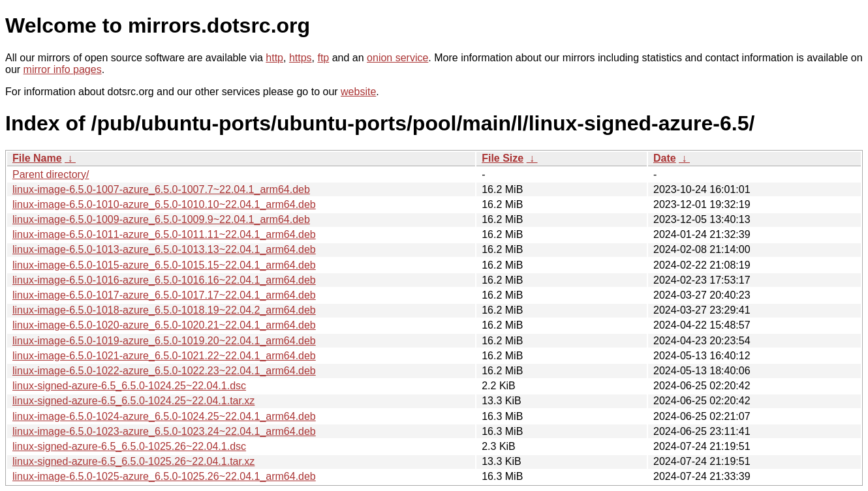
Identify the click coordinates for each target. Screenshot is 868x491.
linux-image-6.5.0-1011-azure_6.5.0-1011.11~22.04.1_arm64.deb (164, 234)
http (274, 58)
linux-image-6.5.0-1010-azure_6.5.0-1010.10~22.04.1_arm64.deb (164, 204)
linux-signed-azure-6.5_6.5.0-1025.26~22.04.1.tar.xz (133, 461)
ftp (323, 58)
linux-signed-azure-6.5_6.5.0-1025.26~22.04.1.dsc (129, 446)
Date (665, 158)
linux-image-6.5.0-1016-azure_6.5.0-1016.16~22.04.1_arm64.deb (164, 280)
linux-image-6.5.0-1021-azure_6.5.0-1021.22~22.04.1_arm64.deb (164, 356)
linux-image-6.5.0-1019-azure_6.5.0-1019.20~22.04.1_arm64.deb (164, 341)
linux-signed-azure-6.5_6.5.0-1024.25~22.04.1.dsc (129, 386)
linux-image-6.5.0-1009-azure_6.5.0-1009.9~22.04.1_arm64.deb (161, 219)
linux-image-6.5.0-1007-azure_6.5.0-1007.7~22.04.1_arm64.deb (161, 189)
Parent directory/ (51, 174)
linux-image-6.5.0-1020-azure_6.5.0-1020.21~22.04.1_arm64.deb (164, 325)
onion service (397, 58)
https (301, 58)
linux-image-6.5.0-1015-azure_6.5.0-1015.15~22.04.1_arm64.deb (164, 265)
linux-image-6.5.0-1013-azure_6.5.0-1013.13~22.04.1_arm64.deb (164, 249)
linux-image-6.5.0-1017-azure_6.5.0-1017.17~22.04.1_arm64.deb (164, 295)
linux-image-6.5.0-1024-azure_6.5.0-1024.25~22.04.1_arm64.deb (164, 416)
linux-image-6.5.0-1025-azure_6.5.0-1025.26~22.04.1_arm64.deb (164, 476)
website (358, 92)
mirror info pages (63, 69)
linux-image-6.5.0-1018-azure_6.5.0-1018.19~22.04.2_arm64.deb (164, 310)
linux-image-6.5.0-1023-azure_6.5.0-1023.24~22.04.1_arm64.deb (164, 431)
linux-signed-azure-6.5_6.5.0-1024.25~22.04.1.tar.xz (133, 401)
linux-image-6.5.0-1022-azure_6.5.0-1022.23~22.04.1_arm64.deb (164, 371)
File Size (503, 158)
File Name (37, 158)
